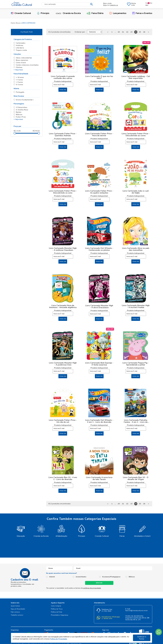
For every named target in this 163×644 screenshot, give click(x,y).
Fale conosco (15, 612)
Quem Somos (15, 606)
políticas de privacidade (92, 588)
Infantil (52, 577)
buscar (92, 4)
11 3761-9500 (106, 611)
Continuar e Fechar (142, 638)
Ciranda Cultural (21, 13)
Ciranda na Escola (68, 13)
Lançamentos (118, 13)
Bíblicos (132, 577)
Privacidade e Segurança (60, 615)
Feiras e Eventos (142, 13)
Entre (105, 5)
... (115, 32)
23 (131, 32)
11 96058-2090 (107, 619)
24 (136, 32)
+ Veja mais (18, 70)
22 (127, 32)
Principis (43, 13)
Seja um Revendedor (18, 609)
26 (144, 32)
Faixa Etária (95, 13)
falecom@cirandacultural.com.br (136, 611)
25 (140, 32)
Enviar (99, 583)
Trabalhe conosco (17, 615)
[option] (21, 531)
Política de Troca (57, 609)
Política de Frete (57, 612)
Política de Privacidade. (59, 639)
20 (119, 32)
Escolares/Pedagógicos (111, 577)
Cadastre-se (114, 5)
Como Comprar (56, 606)
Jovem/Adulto (81, 577)
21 (123, 32)
